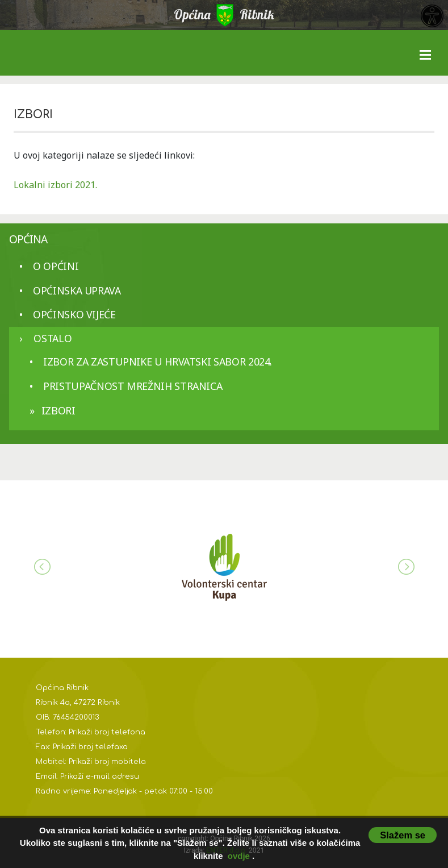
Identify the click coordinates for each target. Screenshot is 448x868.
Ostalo (53, 338)
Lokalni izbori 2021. (55, 185)
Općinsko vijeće (74, 314)
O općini (56, 266)
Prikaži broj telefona (107, 732)
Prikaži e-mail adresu (100, 776)
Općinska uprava (77, 290)
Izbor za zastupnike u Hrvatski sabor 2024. (158, 362)
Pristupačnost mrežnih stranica (133, 386)
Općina (28, 239)
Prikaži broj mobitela (107, 762)
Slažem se (403, 835)
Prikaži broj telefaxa (90, 747)
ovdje (239, 856)
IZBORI (58, 410)
